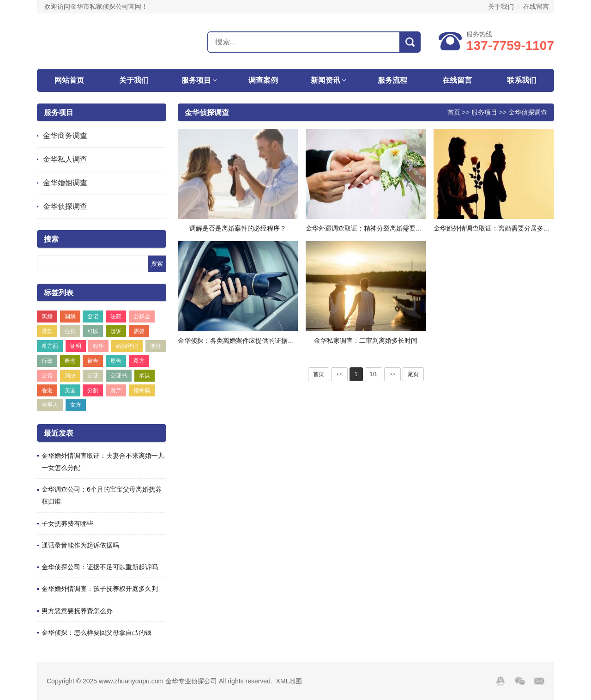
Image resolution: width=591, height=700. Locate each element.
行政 (47, 361)
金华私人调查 (65, 159)
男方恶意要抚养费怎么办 (77, 611)
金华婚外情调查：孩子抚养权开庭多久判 (100, 589)
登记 (93, 317)
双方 (139, 361)
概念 (70, 361)
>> (392, 374)
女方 (76, 405)
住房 (70, 331)
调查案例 (263, 80)
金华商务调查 (65, 136)
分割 (93, 390)
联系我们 (522, 80)
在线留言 (536, 6)
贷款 (47, 331)
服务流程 (392, 80)
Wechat (520, 681)
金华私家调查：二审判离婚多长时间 (366, 341)
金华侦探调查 (65, 206)
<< (339, 374)
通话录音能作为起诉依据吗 (80, 545)
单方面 (50, 346)
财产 (116, 390)
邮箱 (539, 681)
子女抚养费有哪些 (67, 523)
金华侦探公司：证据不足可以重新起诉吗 (100, 567)
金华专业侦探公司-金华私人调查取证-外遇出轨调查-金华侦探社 (86, 42)
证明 (76, 346)
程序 (98, 346)
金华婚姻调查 (65, 183)
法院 (116, 317)
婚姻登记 (127, 346)
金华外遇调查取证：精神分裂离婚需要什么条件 (374, 228)
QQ (501, 681)
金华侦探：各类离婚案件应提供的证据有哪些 (242, 341)
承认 (145, 376)
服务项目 (196, 80)
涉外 (156, 346)
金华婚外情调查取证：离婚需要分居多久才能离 (501, 228)
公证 (93, 376)
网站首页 (69, 80)
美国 (70, 390)
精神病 (142, 390)
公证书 (119, 376)
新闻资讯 (326, 80)
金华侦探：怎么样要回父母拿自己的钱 (96, 633)
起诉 (116, 331)
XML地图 (289, 681)
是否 (47, 376)
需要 (139, 331)
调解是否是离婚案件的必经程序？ (238, 228)
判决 (70, 376)
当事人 (50, 405)
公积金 (142, 317)
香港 (47, 390)
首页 (454, 112)
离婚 (47, 317)
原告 (116, 361)
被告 (93, 361)
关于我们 (501, 6)
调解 (70, 317)
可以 (93, 331)
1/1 (374, 374)
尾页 (413, 374)
